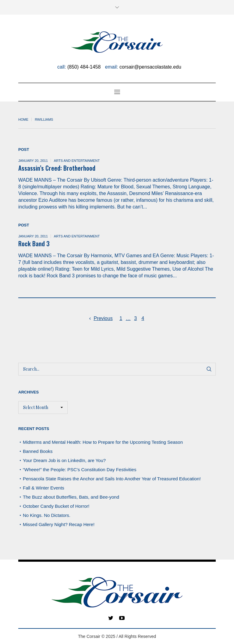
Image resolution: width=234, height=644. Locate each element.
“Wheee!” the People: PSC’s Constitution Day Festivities (80, 470)
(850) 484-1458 (84, 67)
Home (23, 119)
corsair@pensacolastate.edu (150, 67)
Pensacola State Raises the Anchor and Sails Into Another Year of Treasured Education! (112, 479)
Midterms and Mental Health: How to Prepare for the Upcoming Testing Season (103, 442)
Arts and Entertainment (77, 161)
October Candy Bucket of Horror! (56, 506)
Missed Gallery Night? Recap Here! (59, 524)
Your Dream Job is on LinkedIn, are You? (64, 460)
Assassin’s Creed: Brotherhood (57, 168)
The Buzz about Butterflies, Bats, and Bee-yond (71, 497)
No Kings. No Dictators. (47, 515)
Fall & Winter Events (44, 488)
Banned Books (38, 451)
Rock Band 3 (34, 243)
